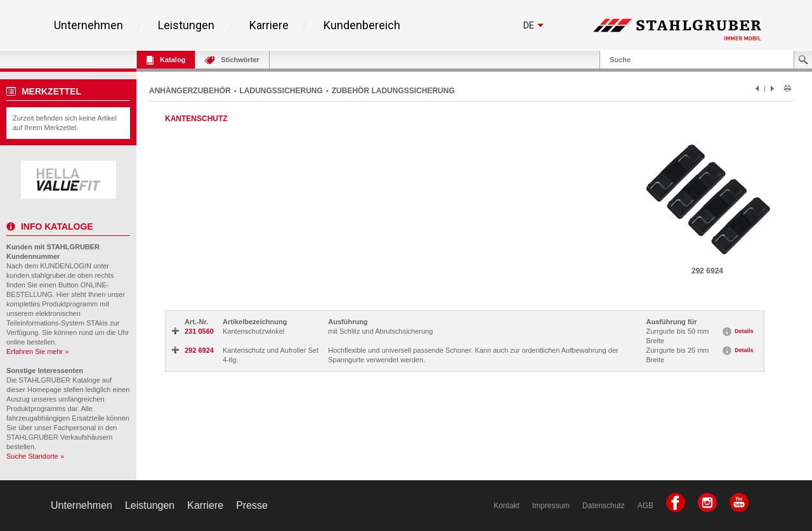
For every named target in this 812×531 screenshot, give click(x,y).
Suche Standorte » (35, 456)
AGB (645, 506)
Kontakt (507, 506)
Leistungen (186, 25)
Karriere (269, 25)
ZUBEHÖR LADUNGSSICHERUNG (393, 91)
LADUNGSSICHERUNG (281, 91)
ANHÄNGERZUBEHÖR (190, 91)
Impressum (551, 506)
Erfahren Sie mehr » (37, 351)
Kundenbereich (362, 25)
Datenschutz (604, 506)
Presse (252, 505)
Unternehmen (88, 25)
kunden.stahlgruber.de (41, 275)
